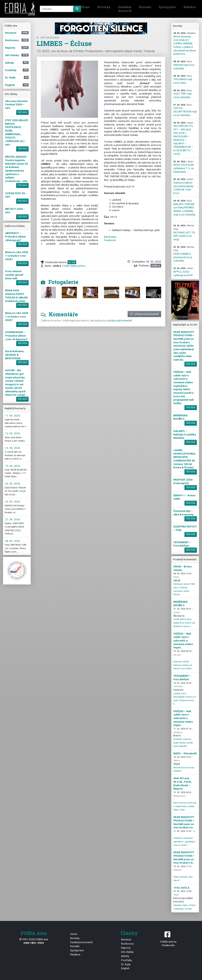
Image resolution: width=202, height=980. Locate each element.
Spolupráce (167, 7)
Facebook (110, 240)
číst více (22, 112)
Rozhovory (127, 944)
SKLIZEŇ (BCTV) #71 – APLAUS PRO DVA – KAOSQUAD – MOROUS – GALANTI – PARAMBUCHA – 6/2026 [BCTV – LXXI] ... (183, 138)
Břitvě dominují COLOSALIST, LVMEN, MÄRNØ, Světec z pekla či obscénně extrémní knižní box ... (185, 44)
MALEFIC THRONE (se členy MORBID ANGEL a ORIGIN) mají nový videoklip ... (184, 209)
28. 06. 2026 (13, 541)
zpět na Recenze (48, 38)
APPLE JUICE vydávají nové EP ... (184, 272)
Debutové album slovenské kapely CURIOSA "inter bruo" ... (183, 186)
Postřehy (126, 960)
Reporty (126, 948)
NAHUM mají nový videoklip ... (184, 65)
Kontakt (145, 7)
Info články (127, 952)
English (125, 968)
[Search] (60, 9)
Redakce (190, 7)
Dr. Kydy (126, 964)
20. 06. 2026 (13, 484)
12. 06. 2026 (13, 433)
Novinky (104, 7)
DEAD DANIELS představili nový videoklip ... (184, 254)
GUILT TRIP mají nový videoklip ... (183, 94)
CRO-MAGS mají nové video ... (183, 79)
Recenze (126, 939)
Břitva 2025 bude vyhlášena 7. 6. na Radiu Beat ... (184, 167)
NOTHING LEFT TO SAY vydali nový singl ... (184, 233)
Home (86, 7)
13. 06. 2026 (13, 448)
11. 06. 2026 (13, 416)
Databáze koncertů (125, 9)
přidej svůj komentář (144, 314)
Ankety (125, 956)
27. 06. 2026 (13, 519)
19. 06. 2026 (13, 466)
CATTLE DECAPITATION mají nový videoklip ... (185, 110)
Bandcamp (110, 237)
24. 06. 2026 (13, 501)
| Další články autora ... (75, 266)
